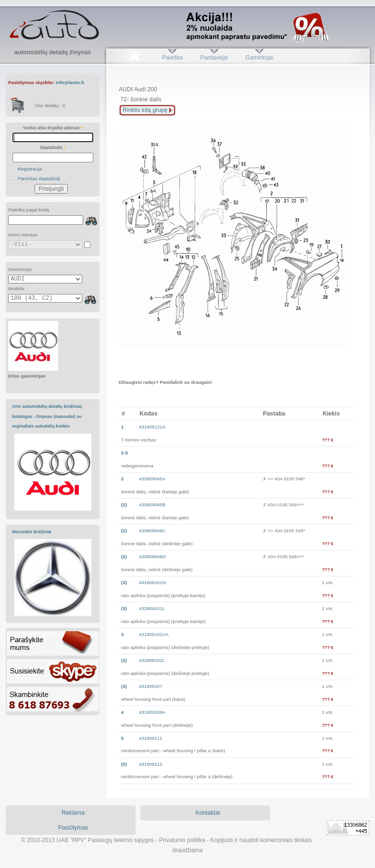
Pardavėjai (214, 58)
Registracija (30, 169)
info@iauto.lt (70, 82)
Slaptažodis (53, 147)
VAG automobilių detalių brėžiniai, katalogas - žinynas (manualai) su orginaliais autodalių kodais (47, 416)
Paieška (172, 58)
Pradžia (134, 58)
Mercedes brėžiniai (32, 532)
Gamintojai (259, 58)
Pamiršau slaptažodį (39, 178)
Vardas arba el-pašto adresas (53, 128)
